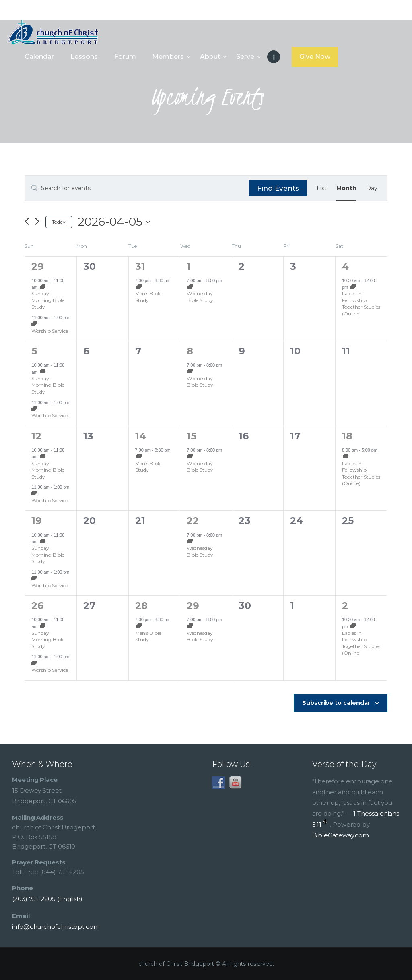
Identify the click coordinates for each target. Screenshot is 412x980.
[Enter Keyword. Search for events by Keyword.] (137, 188)
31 (140, 266)
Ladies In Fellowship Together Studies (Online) (361, 304)
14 (141, 436)
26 (37, 606)
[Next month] (37, 222)
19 (37, 521)
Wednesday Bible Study (200, 297)
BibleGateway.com (341, 835)
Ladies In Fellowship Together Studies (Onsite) (361, 473)
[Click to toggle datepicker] (114, 222)
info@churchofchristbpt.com (56, 927)
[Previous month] (27, 222)
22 (193, 521)
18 (347, 436)
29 (38, 266)
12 (36, 436)
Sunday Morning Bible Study (48, 300)
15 (192, 436)
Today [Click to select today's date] (59, 222)
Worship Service (50, 331)
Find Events (278, 188)
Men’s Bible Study (148, 297)
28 (141, 606)
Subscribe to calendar (336, 703)
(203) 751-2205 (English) (47, 899)
